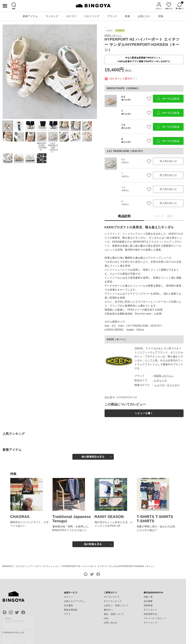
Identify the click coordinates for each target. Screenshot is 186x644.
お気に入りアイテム (74, 601)
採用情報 (148, 605)
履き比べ (108, 610)
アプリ (67, 614)
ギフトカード (150, 610)
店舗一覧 (148, 597)
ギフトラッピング (113, 601)
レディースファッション (47, 566)
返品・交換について (114, 614)
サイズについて (112, 597)
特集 (161, 16)
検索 (128, 16)
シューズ (159, 385)
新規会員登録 (71, 610)
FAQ (106, 618)
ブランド (112, 16)
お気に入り (144, 16)
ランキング (52, 16)
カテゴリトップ (24, 566)
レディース (161, 380)
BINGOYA (8, 566)
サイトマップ (150, 623)
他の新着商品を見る (93, 457)
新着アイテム (30, 16)
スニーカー (173, 385)
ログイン (68, 597)
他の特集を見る (93, 544)
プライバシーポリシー (155, 618)
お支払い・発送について (116, 605)
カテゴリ (71, 16)
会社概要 (148, 601)
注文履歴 (68, 605)
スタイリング (92, 16)
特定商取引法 (150, 614)
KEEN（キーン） (113, 35)
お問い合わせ (111, 623)
